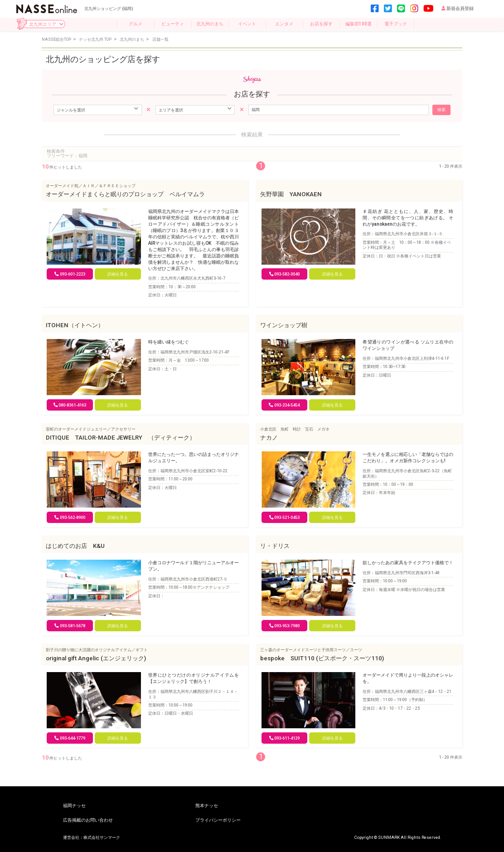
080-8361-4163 (70, 405)
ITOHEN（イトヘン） (75, 325)
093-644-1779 (70, 738)
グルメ (136, 24)
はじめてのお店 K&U (75, 546)
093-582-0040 (285, 274)
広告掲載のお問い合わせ (88, 820)
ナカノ (269, 438)
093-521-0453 (285, 517)
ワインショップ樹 (284, 325)
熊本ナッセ (207, 806)
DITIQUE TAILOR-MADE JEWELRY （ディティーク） (121, 438)
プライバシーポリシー (218, 820)
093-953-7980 (285, 626)
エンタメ (284, 24)
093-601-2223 (70, 274)
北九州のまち (210, 24)
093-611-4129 (285, 738)
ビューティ (173, 24)
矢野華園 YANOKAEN (291, 194)
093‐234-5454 (284, 405)
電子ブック (396, 24)
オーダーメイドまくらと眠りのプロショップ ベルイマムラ (125, 194)
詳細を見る (118, 274)
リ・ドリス (275, 546)
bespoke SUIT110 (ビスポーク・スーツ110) (322, 658)
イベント (247, 24)
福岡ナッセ (74, 806)
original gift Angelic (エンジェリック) (96, 658)
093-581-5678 (70, 626)
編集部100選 (359, 24)
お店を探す (321, 24)
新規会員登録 (458, 8)
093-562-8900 (70, 517)
